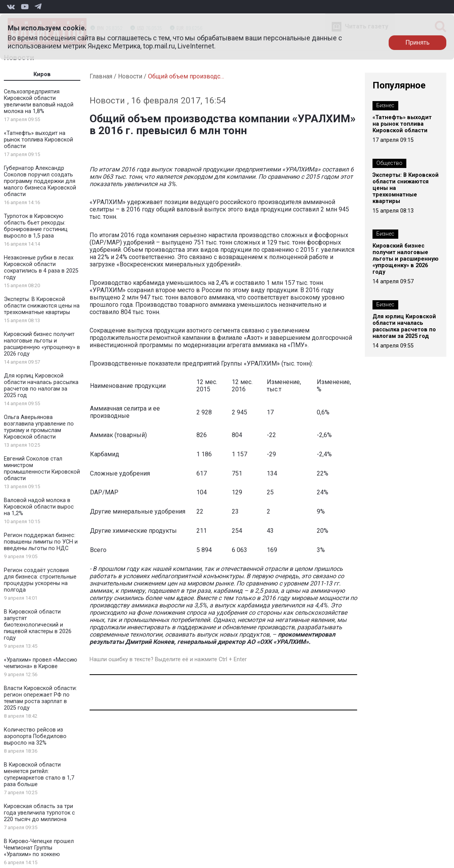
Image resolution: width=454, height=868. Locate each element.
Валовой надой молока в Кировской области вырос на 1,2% (39, 507)
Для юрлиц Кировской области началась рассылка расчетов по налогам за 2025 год (41, 386)
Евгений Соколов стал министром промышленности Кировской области (42, 469)
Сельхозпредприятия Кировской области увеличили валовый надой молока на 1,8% (39, 101)
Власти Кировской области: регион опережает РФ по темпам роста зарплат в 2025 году (40, 698)
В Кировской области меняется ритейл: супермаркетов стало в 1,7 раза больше (39, 775)
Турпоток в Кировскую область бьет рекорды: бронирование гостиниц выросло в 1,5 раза (36, 226)
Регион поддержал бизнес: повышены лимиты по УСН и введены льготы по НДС (41, 542)
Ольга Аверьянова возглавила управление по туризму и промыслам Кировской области (39, 427)
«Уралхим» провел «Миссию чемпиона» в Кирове (41, 663)
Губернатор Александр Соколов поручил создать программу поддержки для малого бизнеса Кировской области (40, 181)
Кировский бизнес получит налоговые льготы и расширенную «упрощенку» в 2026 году (42, 344)
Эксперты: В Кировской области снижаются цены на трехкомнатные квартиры (42, 306)
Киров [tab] (42, 74)
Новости (130, 76)
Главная (101, 76)
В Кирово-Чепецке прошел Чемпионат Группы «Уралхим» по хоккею (39, 848)
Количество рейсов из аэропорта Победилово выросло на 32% (35, 736)
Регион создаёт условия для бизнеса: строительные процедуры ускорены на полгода (40, 580)
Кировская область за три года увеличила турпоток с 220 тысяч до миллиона (39, 813)
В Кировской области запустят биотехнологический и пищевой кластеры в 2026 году (38, 625)
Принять (418, 42)
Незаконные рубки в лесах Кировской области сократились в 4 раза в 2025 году (41, 268)
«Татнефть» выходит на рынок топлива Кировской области (38, 140)
